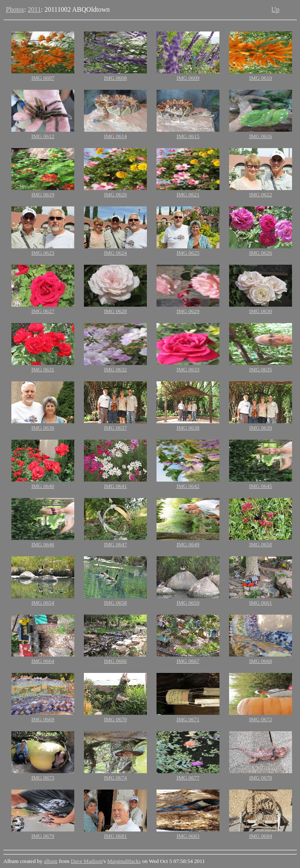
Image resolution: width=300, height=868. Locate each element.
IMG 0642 (188, 486)
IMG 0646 (43, 544)
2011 (34, 9)
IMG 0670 (116, 719)
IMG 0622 (261, 194)
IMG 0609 (188, 78)
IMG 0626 (261, 253)
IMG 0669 (43, 719)
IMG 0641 (116, 486)
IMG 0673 (43, 778)
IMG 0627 (43, 311)
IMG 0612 (43, 136)
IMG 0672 (261, 719)
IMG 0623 (43, 253)
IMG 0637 (116, 428)
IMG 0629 (188, 311)
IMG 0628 (116, 311)
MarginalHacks (124, 861)
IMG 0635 (261, 369)
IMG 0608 (116, 78)
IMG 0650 (261, 544)
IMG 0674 (116, 778)
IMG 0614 (116, 136)
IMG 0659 (188, 603)
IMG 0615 (188, 136)
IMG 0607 (43, 78)
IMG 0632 (116, 369)
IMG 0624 (116, 253)
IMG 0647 (116, 544)
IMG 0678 (261, 778)
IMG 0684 (261, 836)
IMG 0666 (116, 661)
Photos (15, 9)
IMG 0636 (43, 428)
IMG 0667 (188, 661)
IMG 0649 (188, 544)
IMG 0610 (261, 78)
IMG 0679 (43, 836)
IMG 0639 (261, 428)
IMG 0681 (116, 836)
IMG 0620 (116, 194)
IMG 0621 (188, 194)
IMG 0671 (188, 719)
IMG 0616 (261, 136)
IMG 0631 (43, 369)
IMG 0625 (188, 253)
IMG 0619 (43, 194)
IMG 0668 (261, 661)
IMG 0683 (188, 836)
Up (275, 9)
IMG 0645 (261, 486)
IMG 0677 (188, 778)
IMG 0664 (43, 661)
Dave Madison (87, 861)
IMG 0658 (116, 603)
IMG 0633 (188, 369)
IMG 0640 (43, 486)
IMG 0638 (188, 428)
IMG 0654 (43, 603)
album (51, 861)
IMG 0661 (261, 603)
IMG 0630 (261, 311)
